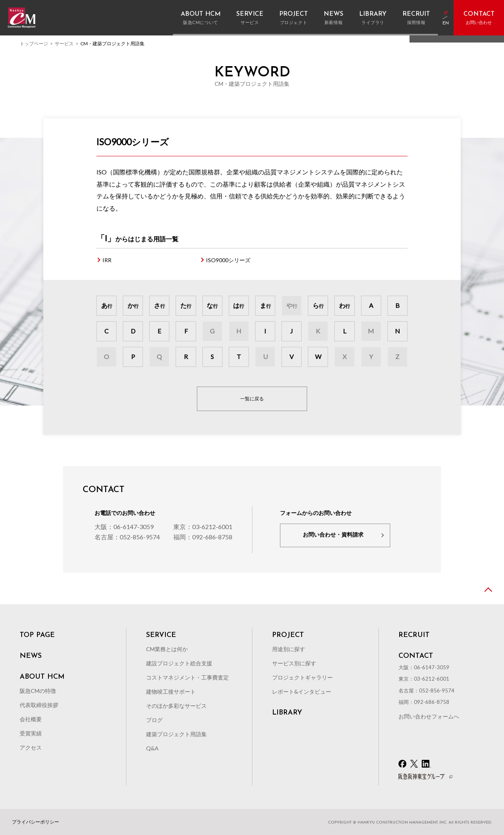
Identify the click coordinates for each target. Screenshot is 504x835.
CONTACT (416, 656)
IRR (107, 260)
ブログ (154, 720)
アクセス (31, 747)
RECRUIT (414, 635)
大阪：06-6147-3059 (124, 527)
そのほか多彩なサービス (176, 706)
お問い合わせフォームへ (429, 716)
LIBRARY (287, 713)
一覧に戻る (252, 399)
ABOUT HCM (42, 677)
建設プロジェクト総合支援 (179, 663)
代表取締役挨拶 (39, 705)
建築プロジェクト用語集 (176, 734)
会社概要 (31, 719)
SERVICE (161, 635)
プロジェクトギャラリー (302, 677)
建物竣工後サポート (171, 692)
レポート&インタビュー (302, 692)
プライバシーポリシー (35, 822)
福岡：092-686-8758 (203, 537)
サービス (64, 44)
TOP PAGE (37, 635)
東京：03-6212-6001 (203, 527)
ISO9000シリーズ (228, 260)
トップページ (34, 44)
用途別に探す (289, 649)
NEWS (31, 656)
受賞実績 (31, 733)
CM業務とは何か (167, 649)
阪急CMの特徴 (38, 691)
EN (446, 23)
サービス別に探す (294, 663)
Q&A (152, 748)
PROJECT (288, 635)
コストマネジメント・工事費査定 (187, 677)
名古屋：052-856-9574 (127, 537)
